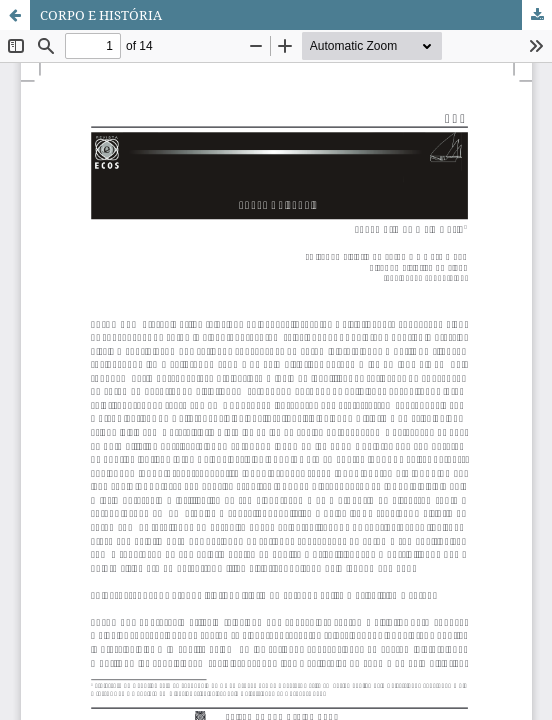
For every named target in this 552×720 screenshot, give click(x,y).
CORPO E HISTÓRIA (101, 15)
